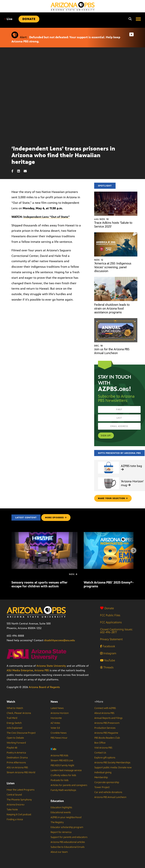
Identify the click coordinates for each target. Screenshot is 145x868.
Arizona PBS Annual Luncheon (110, 797)
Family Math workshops (63, 790)
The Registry (57, 822)
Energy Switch (14, 723)
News (54, 702)
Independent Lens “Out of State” (47, 217)
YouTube (108, 660)
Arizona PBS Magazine (106, 733)
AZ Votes (55, 723)
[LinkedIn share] (20, 171)
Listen (11, 783)
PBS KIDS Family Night (62, 765)
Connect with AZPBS (105, 708)
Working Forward (16, 743)
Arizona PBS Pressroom (107, 723)
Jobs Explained (14, 728)
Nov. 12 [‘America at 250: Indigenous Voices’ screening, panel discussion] (99, 260)
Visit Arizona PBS (103, 748)
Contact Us (100, 753)
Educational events (61, 812)
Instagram (108, 653)
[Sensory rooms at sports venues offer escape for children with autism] (44, 534)
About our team (59, 852)
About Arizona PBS (104, 713)
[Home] (73, 6)
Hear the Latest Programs (21, 790)
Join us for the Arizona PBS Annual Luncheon (112, 351)
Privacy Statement (111, 639)
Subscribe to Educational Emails (68, 847)
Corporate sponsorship (107, 782)
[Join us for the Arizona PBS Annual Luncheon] (116, 320)
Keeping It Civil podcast (19, 815)
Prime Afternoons (16, 763)
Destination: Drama (17, 758)
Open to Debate (15, 738)
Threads (107, 667)
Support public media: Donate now (113, 768)
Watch (11, 702)
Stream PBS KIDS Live (62, 760)
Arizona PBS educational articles (68, 842)
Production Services (105, 728)
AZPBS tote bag (131, 467)
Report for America (61, 832)
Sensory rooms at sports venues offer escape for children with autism (39, 584)
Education (57, 801)
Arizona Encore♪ (16, 805)
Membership (101, 777)
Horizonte (56, 718)
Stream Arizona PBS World (21, 772)
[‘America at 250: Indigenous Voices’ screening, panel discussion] (116, 234)
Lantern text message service (66, 770)
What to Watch (15, 708)
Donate (107, 608)
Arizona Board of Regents (44, 687)
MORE (56, 518)
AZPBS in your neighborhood (66, 817)
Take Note (12, 810)
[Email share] (27, 171)
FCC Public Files (110, 615)
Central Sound (14, 795)
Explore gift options (105, 758)
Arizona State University (51, 666)
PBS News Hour (59, 738)
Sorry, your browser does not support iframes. (72, 95)
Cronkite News (59, 733)
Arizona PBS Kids (59, 756)
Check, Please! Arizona (19, 713)
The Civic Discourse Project (21, 733)
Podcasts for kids (60, 780)
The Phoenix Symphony (19, 800)
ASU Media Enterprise (20, 670)
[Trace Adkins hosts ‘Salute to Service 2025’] (116, 194)
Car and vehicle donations (108, 792)
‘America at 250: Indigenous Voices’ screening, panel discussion (113, 267)
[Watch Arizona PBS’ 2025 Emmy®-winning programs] (84, 574)
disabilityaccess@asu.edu (60, 640)
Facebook (108, 646)
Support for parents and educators (69, 837)
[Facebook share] (14, 171)
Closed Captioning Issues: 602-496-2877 (116, 631)
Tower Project (102, 787)
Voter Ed (55, 728)
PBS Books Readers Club (107, 738)
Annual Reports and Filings (108, 718)
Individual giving (103, 772)
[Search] (129, 19)
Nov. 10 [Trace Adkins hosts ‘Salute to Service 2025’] (101, 219)
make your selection (113, 498)
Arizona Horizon (60, 713)
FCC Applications (111, 622)
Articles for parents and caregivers (69, 785)
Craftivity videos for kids (63, 775)
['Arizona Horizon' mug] (109, 477)
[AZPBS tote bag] (109, 462)
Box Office (100, 743)
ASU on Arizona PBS (17, 768)
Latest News (57, 708)
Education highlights (61, 807)
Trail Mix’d (12, 718)
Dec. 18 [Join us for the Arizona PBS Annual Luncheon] (98, 346)
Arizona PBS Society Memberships (112, 763)
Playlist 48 (12, 748)
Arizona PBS (42, 670)
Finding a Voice (15, 819)
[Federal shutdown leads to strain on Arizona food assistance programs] (116, 279)
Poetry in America (16, 753)
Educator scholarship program (67, 827)
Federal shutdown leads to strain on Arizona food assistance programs (112, 309)
